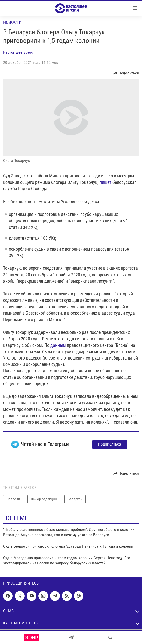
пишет (105, 182)
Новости (12, 22)
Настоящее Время (19, 52)
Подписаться (110, 444)
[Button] (126, 73)
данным (58, 345)
